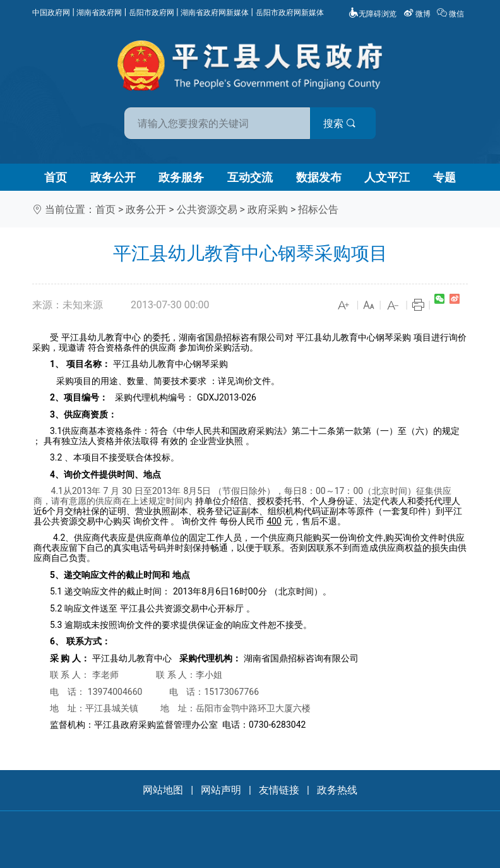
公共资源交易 (207, 209)
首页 (56, 177)
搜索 (340, 124)
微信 (451, 14)
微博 (418, 14)
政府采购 (268, 209)
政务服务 (181, 177)
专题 (444, 177)
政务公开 (113, 177)
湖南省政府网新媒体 (215, 13)
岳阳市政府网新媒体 (290, 13)
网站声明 (221, 790)
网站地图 (163, 790)
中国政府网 (51, 13)
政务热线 (337, 790)
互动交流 (250, 177)
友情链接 (279, 790)
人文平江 (387, 177)
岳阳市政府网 (152, 13)
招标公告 (318, 209)
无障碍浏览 (372, 14)
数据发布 (319, 177)
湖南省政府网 (99, 13)
